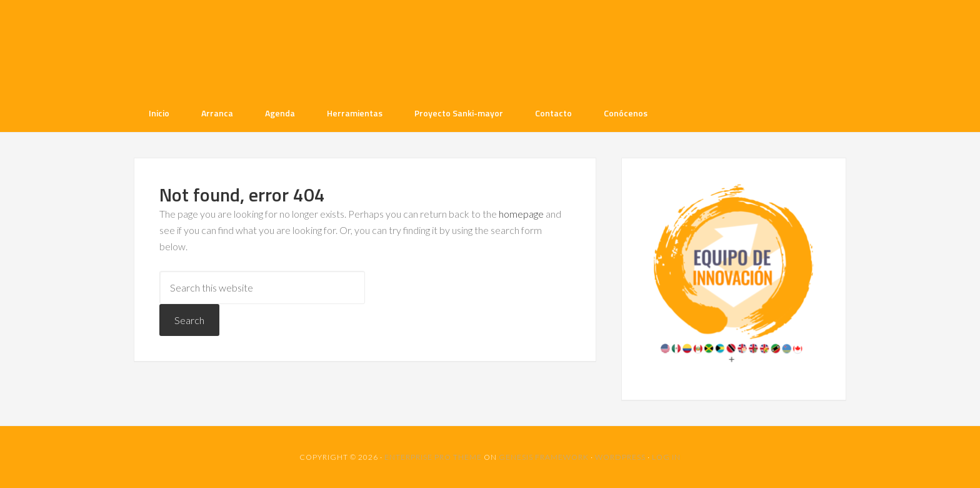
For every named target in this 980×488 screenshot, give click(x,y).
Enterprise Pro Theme (433, 457)
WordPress (620, 457)
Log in (666, 457)
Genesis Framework (544, 457)
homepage (521, 214)
